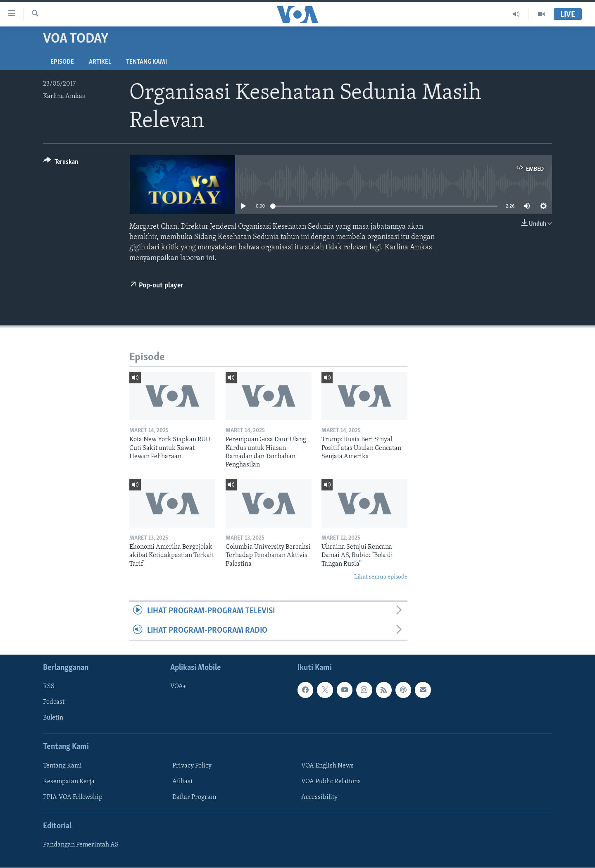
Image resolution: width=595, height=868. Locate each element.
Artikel (100, 62)
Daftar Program (194, 797)
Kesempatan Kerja (69, 782)
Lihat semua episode (381, 577)
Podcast (54, 703)
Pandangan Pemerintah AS (81, 845)
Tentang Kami (146, 62)
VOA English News (327, 766)
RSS (49, 687)
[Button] (61, 163)
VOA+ (178, 687)
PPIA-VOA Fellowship (73, 797)
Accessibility (319, 797)
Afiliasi (182, 782)
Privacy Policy (192, 766)
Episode (62, 62)
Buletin (53, 718)
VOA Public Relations (331, 782)
